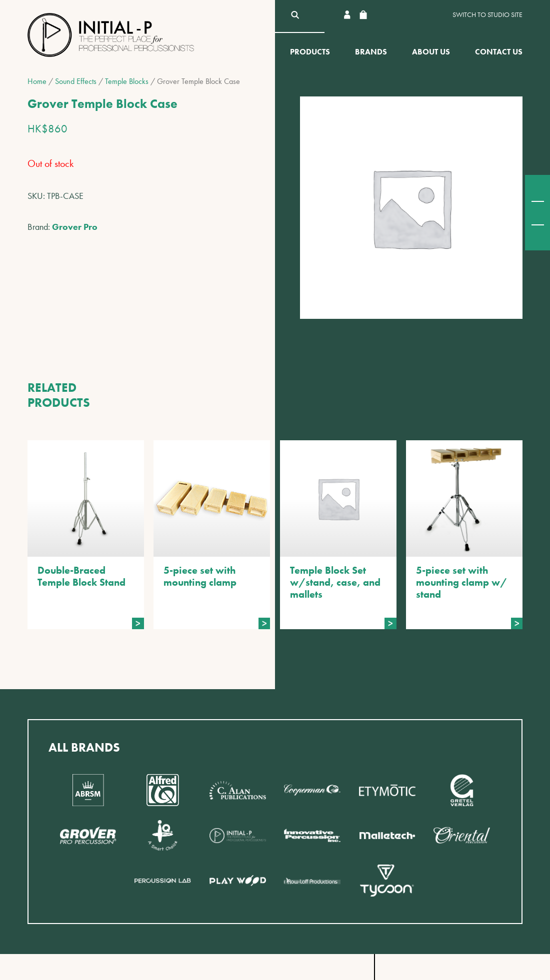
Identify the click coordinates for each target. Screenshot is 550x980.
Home (37, 81)
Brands (371, 52)
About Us (431, 52)
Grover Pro (75, 227)
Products (310, 52)
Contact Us (499, 52)
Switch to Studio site (487, 15)
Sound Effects (76, 81)
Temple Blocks (127, 81)
